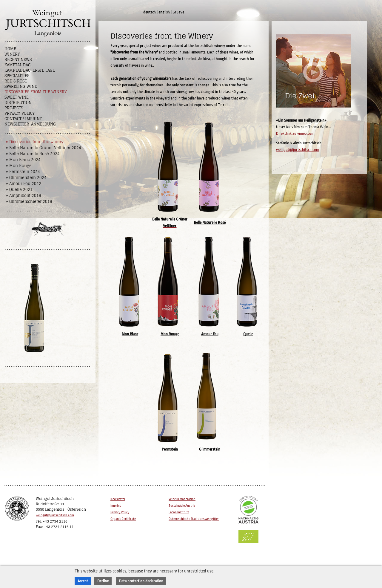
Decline (103, 581)
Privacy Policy (20, 113)
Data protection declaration (141, 581)
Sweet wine (17, 97)
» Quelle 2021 (19, 190)
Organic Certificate (123, 519)
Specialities (17, 76)
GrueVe (178, 12)
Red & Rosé (16, 81)
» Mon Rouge (19, 166)
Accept (83, 581)
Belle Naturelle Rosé (210, 222)
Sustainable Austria (182, 506)
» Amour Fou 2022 (24, 184)
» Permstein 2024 (23, 172)
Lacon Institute (179, 512)
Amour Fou (210, 334)
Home (10, 49)
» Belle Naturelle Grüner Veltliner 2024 (44, 148)
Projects (14, 108)
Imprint (116, 506)
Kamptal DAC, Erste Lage (30, 70)
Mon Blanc (130, 334)
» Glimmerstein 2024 (26, 178)
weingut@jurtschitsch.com (298, 150)
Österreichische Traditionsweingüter (194, 519)
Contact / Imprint (23, 119)
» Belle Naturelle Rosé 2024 (33, 154)
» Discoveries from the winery (35, 142)
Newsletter (118, 499)
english (164, 12)
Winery (12, 54)
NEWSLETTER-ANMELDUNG (30, 124)
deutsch (150, 12)
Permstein (170, 449)
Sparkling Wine (21, 86)
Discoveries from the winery (36, 92)
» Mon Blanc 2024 (23, 160)
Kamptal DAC (17, 65)
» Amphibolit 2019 (24, 196)
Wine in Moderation (182, 499)
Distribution (18, 103)
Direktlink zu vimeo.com (295, 133)
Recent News (18, 60)
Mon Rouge (170, 334)
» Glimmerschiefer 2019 (29, 202)
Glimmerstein (210, 449)
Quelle (248, 334)
